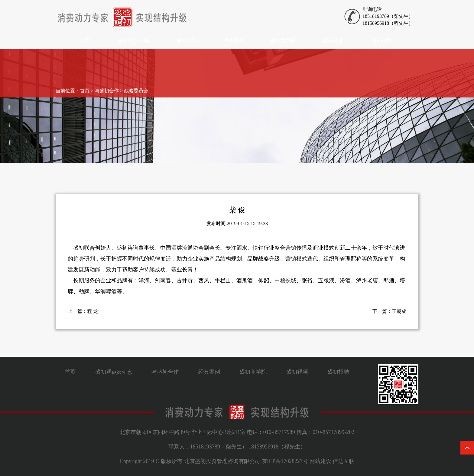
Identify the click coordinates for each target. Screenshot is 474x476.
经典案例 (233, 40)
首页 (85, 40)
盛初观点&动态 (134, 40)
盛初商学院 (283, 40)
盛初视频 (333, 40)
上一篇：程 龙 (83, 314)
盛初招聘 (382, 40)
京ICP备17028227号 (285, 461)
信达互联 (343, 461)
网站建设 (320, 461)
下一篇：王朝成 (389, 314)
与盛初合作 (184, 40)
